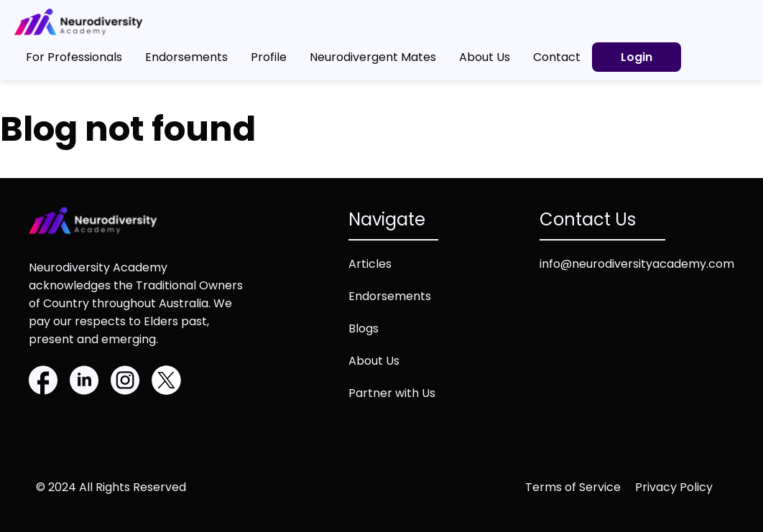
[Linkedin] (84, 383)
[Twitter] (166, 383)
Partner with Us (392, 393)
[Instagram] (125, 383)
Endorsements (390, 296)
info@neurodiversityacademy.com (637, 264)
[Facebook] (43, 383)
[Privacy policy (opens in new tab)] (681, 487)
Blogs (364, 328)
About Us (374, 361)
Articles (370, 264)
